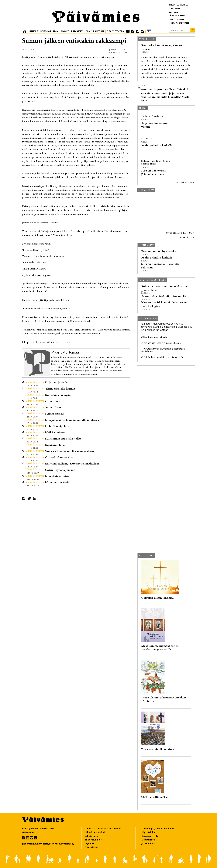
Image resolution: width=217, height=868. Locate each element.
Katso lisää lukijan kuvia (180, 233)
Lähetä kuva (187, 237)
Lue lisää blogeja (184, 182)
